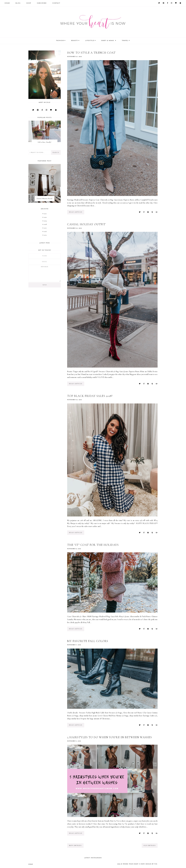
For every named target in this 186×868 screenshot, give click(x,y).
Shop (29, 3)
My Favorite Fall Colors (88, 641)
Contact (56, 3)
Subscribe (42, 3)
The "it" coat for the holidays (93, 545)
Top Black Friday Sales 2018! (90, 396)
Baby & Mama (108, 41)
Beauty (75, 41)
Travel (125, 41)
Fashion (60, 41)
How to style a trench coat (91, 53)
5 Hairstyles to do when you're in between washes (109, 737)
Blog (18, 3)
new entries (75, 846)
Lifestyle (90, 41)
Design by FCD (151, 864)
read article (76, 212)
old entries (150, 846)
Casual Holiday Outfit (86, 224)
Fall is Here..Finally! (45, 142)
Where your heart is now (134, 864)
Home (7, 3)
